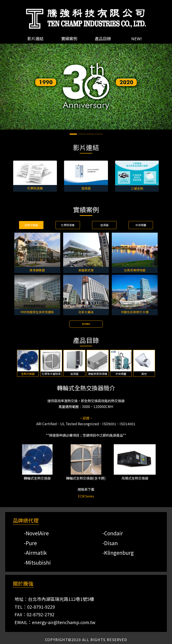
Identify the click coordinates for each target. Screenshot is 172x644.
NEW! (137, 38)
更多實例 (86, 324)
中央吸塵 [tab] (141, 225)
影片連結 (35, 38)
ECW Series (86, 496)
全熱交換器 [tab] (31, 225)
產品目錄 (103, 38)
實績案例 (69, 38)
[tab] (28, 363)
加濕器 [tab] (104, 225)
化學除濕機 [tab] (68, 225)
